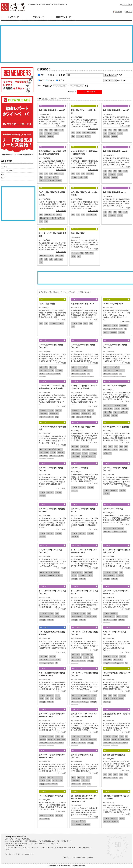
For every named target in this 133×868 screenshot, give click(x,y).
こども (57, 695)
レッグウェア (75, 740)
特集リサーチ (38, 17)
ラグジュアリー (44, 743)
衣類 (41, 259)
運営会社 (66, 858)
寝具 (121, 572)
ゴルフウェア (107, 405)
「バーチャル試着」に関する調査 (51, 796)
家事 (56, 259)
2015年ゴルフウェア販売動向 (115, 386)
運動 (57, 417)
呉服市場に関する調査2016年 (115, 151)
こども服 (58, 699)
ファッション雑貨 (112, 620)
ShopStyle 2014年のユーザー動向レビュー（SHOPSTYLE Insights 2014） (84, 799)
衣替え (111, 446)
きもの (61, 130)
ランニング (75, 658)
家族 (121, 778)
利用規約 (90, 858)
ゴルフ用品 (116, 405)
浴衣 (41, 133)
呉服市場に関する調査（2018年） (52, 110)
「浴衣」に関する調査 (47, 304)
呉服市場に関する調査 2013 (82, 304)
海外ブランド (88, 572)
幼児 (47, 699)
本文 (61, 75)
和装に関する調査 (78, 233)
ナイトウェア (120, 576)
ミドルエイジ (107, 453)
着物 (56, 130)
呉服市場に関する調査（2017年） (116, 110)
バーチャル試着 (44, 819)
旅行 (3, 178)
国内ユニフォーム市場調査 (113, 509)
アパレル (56, 133)
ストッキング (92, 740)
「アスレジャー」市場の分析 (113, 304)
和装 (51, 130)
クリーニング (59, 256)
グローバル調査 (76, 824)
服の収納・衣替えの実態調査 (114, 755)
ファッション (48, 133)
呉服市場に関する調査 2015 (114, 192)
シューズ (125, 617)
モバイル (4, 166)
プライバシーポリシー (78, 858)
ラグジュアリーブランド (57, 743)
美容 (86, 177)
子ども (41, 699)
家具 (63, 617)
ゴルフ (124, 405)
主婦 (51, 259)
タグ (42, 75)
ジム (94, 414)
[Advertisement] (67, 44)
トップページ (13, 17)
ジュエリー (43, 740)
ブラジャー (84, 740)
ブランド (74, 576)
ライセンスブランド (77, 572)
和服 (46, 130)
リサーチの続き (61, 126)
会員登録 (117, 12)
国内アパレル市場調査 (80, 468)
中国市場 (53, 218)
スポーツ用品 (124, 326)
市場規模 (42, 137)
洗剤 (115, 695)
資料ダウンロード (63, 17)
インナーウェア (76, 736)
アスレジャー (107, 663)
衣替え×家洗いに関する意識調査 (116, 427)
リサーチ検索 (90, 92)
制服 (114, 529)
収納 (105, 775)
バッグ (118, 617)
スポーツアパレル (77, 695)
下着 (84, 736)
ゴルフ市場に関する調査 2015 (83, 427)
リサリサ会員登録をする (17, 80)
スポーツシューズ (117, 329)
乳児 (52, 699)
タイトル (51, 75)
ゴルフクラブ (84, 446)
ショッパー (114, 699)
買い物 (121, 699)
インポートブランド (109, 617)
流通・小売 (43, 181)
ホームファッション (109, 576)
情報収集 (115, 822)
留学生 (59, 215)
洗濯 (46, 259)
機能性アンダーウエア (89, 699)
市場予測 (50, 137)
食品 (3, 174)
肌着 (89, 736)
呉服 (41, 130)
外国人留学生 (44, 218)
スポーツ (106, 332)
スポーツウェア (88, 370)
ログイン (128, 12)
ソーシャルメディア (7, 170)
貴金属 (50, 740)
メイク (80, 177)
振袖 (73, 327)
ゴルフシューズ (76, 450)
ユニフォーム (107, 529)
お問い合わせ (126, 5)
